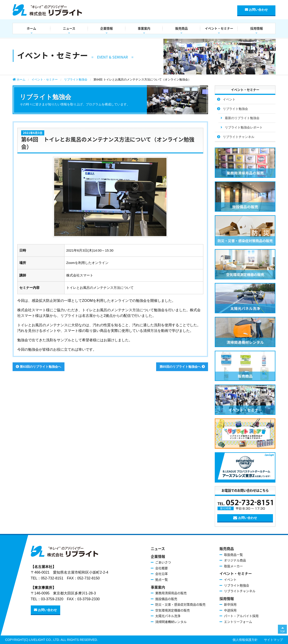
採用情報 (257, 28)
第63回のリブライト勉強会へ (38, 367)
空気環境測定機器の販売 (173, 610)
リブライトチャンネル (239, 137)
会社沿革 (162, 574)
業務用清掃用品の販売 (171, 593)
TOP (283, 631)
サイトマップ (273, 640)
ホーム (31, 28)
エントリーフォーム (238, 622)
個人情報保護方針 (245, 640)
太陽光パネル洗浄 (168, 616)
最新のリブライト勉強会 (242, 118)
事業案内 (144, 28)
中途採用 (230, 610)
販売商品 (182, 28)
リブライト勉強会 (76, 79)
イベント (229, 99)
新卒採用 (230, 604)
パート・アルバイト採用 (241, 616)
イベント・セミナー (219, 28)
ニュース (69, 28)
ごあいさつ (163, 562)
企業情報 (106, 28)
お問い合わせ (256, 10)
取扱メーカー (233, 566)
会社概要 (162, 568)
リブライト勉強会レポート (244, 127)
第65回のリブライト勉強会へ (182, 367)
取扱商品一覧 (233, 555)
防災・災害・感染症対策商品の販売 (180, 604)
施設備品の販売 (166, 599)
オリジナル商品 (235, 560)
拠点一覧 (162, 579)
